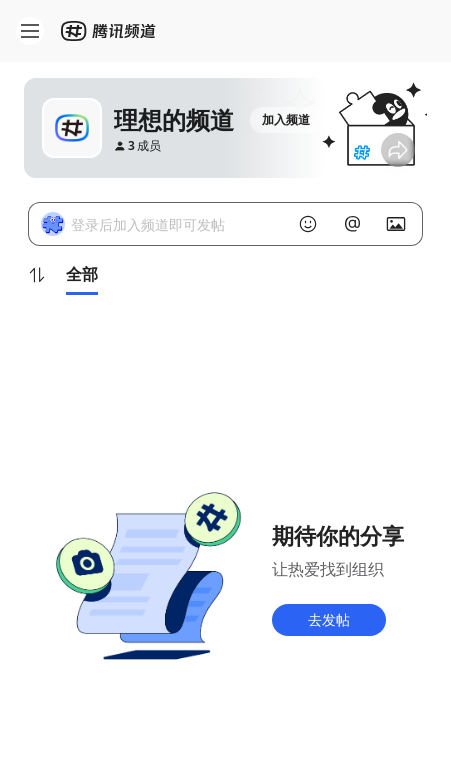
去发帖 (329, 619)
